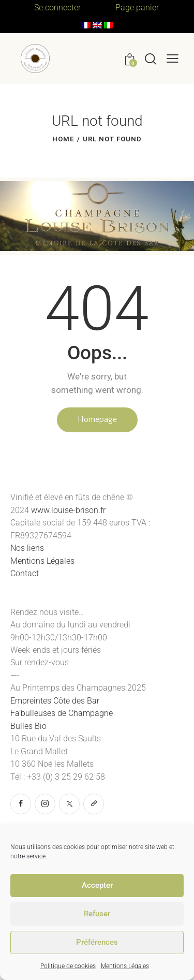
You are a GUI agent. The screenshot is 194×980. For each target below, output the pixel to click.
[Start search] (151, 58)
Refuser (97, 914)
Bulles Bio (29, 726)
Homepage (97, 419)
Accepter (97, 885)
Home (63, 139)
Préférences (97, 942)
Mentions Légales (125, 966)
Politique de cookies (68, 966)
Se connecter (57, 8)
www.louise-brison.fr (68, 510)
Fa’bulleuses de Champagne (63, 713)
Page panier (137, 8)
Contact (25, 573)
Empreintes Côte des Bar (55, 701)
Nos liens (27, 548)
